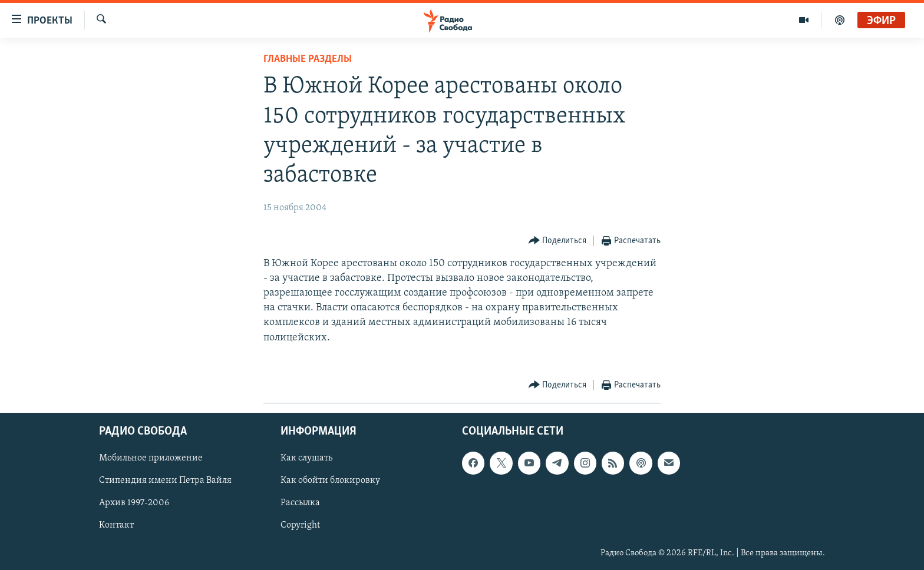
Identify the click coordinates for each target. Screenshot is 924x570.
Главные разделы (308, 59)
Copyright (300, 526)
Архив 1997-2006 (134, 503)
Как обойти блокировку (330, 480)
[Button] (558, 241)
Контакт (116, 526)
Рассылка (300, 503)
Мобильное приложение (151, 458)
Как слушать (306, 458)
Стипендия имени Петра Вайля (165, 480)
